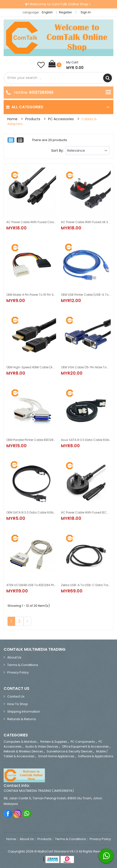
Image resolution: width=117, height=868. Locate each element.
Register (66, 12)
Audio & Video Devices (42, 746)
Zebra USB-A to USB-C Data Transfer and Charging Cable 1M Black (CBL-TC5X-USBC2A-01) (86, 585)
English (49, 12)
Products (33, 119)
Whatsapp (27, 813)
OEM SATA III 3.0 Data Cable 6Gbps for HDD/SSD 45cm (31, 512)
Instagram (18, 813)
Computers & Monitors (20, 742)
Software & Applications (96, 756)
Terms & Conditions (23, 665)
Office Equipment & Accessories (85, 746)
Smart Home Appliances (56, 756)
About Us (14, 657)
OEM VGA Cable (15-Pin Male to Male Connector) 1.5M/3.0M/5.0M (86, 367)
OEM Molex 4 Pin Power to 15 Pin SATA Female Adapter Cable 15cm (31, 295)
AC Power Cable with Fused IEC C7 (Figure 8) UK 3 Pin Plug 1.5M (86, 512)
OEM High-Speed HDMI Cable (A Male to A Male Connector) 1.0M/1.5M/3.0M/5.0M (31, 367)
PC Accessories (61, 119)
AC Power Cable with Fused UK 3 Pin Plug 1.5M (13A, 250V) (86, 222)
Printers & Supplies (54, 742)
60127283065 (41, 92)
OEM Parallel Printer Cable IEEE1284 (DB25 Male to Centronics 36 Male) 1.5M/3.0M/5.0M (31, 440)
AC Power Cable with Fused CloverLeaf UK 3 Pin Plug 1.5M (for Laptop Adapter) (31, 222)
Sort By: (57, 151)
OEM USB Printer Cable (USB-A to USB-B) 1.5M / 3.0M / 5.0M (86, 295)
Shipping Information (24, 712)
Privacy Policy (18, 672)
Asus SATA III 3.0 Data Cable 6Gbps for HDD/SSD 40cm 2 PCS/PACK (86, 440)
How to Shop (18, 704)
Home (12, 119)
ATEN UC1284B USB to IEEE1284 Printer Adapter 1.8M (31, 585)
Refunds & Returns (22, 719)
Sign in (86, 12)
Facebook (8, 813)
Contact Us (16, 696)
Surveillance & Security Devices (70, 751)
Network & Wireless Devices (23, 751)
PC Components (83, 742)
